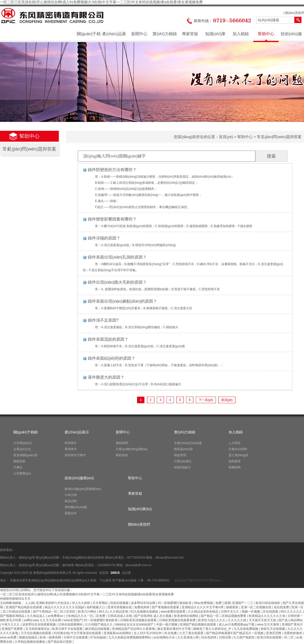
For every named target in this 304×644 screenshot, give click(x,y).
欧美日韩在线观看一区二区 (276, 637)
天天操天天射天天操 (263, 620)
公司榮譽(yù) (22, 473)
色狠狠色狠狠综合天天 (15, 599)
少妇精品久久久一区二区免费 (86, 616)
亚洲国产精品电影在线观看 (24, 607)
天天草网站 (100, 603)
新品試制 (71, 501)
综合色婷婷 (209, 637)
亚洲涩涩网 (274, 633)
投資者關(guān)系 (25, 455)
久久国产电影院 (244, 637)
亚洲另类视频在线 (120, 607)
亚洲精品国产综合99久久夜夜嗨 (134, 629)
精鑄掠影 (20, 461)
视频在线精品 (29, 637)
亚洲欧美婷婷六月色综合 (53, 603)
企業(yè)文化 (22, 449)
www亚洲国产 (73, 620)
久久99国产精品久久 (99, 624)
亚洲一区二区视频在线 (256, 607)
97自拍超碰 (99, 637)
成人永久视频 (163, 616)
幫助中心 (266, 34)
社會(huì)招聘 (238, 449)
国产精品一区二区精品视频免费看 (224, 616)
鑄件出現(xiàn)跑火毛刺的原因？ (117, 282)
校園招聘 (235, 467)
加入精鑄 (241, 34)
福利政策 (235, 461)
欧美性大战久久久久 (212, 620)
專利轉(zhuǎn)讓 (76, 507)
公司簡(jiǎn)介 (23, 443)
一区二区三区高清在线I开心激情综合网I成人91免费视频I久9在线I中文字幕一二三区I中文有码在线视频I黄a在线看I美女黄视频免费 (101, 2)
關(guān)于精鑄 (89, 36)
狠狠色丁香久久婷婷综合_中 (213, 629)
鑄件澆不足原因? (103, 320)
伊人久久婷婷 (81, 603)
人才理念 (235, 443)
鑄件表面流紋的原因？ (108, 339)
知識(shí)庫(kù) (215, 36)
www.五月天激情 (269, 624)
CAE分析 (71, 495)
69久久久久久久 (292, 612)
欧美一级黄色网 (51, 637)
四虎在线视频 (120, 603)
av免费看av (56, 616)
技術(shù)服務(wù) (291, 36)
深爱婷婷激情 (293, 633)
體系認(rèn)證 (183, 449)
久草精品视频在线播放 (30, 642)
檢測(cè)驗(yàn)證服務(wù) (83, 489)
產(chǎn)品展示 (114, 36)
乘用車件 (71, 449)
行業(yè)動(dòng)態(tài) (131, 449)
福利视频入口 (96, 607)
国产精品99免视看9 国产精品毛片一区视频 (235, 633)
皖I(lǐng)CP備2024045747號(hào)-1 (198, 580)
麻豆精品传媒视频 (98, 629)
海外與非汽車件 (75, 455)
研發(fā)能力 (182, 467)
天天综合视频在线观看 (36, 633)
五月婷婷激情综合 (38, 629)
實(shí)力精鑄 (165, 34)
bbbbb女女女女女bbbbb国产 (135, 624)
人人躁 (30, 603)
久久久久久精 (238, 620)
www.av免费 (9, 637)
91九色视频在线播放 (145, 612)
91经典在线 (61, 633)
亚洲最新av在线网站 (118, 633)
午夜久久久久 (11, 624)
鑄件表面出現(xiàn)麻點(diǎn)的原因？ (122, 301)
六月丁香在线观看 (192, 633)
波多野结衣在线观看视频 (39, 624)
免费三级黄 (223, 603)
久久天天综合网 (51, 620)
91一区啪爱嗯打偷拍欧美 (175, 603)
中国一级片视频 (167, 624)
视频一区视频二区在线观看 (260, 612)
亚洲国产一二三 (243, 603)
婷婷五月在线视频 (273, 629)
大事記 (18, 467)
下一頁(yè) (206, 400)
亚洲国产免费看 (13, 629)
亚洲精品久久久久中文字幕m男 (203, 607)
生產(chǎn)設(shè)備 (188, 443)
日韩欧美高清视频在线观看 (139, 620)
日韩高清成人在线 (120, 616)
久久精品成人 (36, 616)
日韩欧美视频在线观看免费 (178, 620)
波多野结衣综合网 (144, 603)
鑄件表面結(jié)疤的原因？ (112, 358)
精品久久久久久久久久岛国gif (65, 607)
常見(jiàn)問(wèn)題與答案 (29, 149)
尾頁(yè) (227, 400)
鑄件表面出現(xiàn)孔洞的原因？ (117, 257)
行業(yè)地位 (183, 461)
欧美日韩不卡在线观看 (68, 629)
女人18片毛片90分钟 (148, 633)
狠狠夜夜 (233, 607)
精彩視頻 (122, 455)
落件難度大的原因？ (106, 377)
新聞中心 (139, 34)
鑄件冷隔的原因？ (104, 238)
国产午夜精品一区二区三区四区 (55, 612)
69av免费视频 (204, 603)
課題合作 (71, 513)
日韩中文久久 (230, 612)
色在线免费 (282, 607)
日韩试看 (225, 637)
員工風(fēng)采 (239, 455)
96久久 (103, 612)
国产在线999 (143, 616)
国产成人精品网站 (291, 620)
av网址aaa (31, 620)
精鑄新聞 (122, 443)
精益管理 (180, 455)
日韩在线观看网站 (71, 624)
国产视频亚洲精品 (13, 616)
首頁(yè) (226, 137)
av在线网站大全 (164, 637)
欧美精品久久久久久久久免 (267, 616)
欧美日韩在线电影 (268, 603)
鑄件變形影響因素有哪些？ (112, 219)
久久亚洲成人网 (188, 637)
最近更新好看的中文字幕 (174, 629)
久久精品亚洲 (119, 612)
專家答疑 (190, 34)
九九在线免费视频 (246, 629)
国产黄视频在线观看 (166, 607)
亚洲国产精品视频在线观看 (198, 624)
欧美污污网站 (88, 612)
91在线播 (171, 633)
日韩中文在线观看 (76, 637)
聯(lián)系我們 (294, 13)
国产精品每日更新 (60, 642)
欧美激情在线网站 (187, 616)
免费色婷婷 (142, 607)
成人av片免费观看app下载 (237, 624)
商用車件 (71, 443)
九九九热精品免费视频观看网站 (130, 637)
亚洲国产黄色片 (292, 624)
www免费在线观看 (173, 612)
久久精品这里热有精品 (204, 612)
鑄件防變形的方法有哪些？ (112, 170)
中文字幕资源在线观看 (86, 633)
